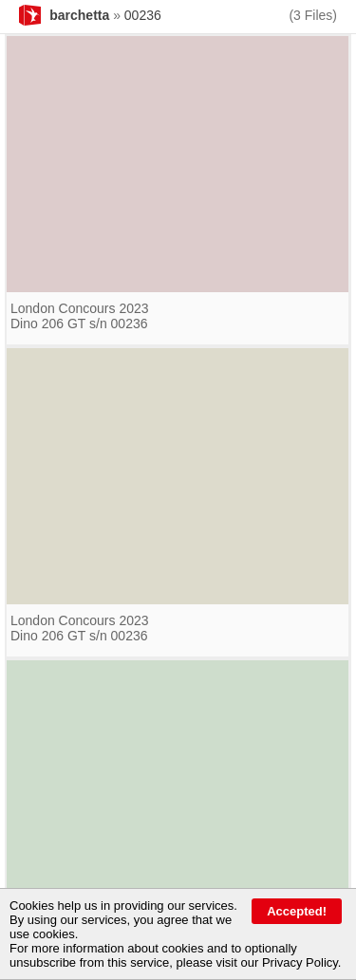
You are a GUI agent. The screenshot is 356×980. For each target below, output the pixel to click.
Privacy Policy (300, 962)
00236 (143, 15)
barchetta (79, 15)
